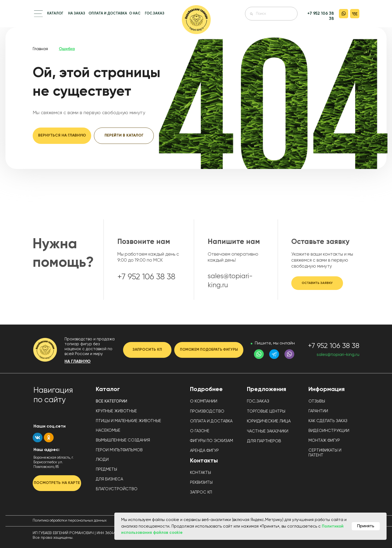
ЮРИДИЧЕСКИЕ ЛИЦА (269, 421)
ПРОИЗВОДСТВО (207, 411)
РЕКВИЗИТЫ (201, 482)
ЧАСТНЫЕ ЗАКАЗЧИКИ (268, 431)
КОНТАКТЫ (200, 473)
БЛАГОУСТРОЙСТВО (117, 489)
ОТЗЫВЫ (317, 401)
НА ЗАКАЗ (77, 13)
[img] (196, 20)
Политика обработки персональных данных (70, 521)
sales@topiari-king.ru (338, 355)
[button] (38, 14)
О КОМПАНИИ (204, 401)
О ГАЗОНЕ (200, 431)
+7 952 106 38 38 (334, 346)
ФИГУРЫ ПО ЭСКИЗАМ (212, 441)
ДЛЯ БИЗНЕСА (109, 479)
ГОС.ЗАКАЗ (155, 13)
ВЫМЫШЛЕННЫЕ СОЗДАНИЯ (123, 440)
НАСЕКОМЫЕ (108, 430)
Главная (40, 49)
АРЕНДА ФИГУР (204, 451)
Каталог (108, 389)
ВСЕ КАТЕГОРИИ (111, 401)
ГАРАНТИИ (318, 411)
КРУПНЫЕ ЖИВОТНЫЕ (116, 411)
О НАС (135, 13)
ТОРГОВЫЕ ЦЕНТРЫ (266, 411)
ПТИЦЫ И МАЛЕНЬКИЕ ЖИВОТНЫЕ (128, 421)
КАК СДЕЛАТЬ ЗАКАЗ (328, 421)
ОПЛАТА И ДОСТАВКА (108, 13)
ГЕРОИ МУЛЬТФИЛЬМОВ (119, 450)
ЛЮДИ (102, 460)
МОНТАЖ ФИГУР (324, 440)
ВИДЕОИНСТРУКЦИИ (329, 431)
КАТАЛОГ (55, 13)
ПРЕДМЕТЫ (106, 469)
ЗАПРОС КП (201, 492)
